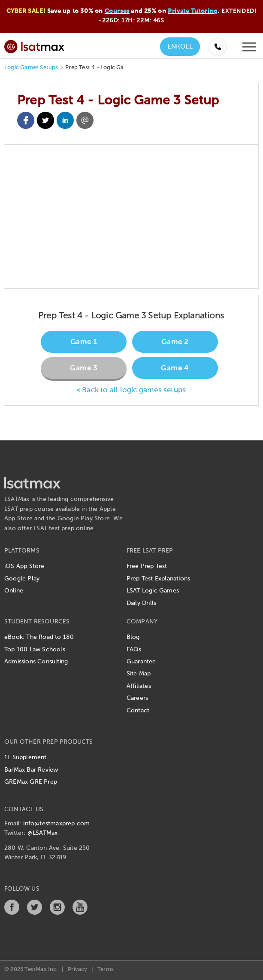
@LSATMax (43, 833)
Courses (117, 11)
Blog (133, 637)
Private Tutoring (193, 11)
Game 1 (84, 342)
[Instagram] (57, 913)
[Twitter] (35, 913)
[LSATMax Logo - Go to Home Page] (34, 45)
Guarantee (141, 662)
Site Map (139, 674)
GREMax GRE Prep (31, 782)
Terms (106, 969)
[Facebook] (12, 913)
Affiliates (139, 686)
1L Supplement (26, 757)
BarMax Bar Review (31, 770)
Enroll (180, 47)
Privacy (77, 969)
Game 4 (175, 368)
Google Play (22, 579)
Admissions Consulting (36, 662)
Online (14, 591)
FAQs (134, 650)
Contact (138, 711)
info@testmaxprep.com (56, 824)
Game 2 (175, 342)
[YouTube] (80, 913)
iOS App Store (24, 566)
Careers (137, 698)
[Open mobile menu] (249, 49)
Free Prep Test (147, 566)
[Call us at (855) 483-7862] (218, 47)
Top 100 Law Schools (35, 650)
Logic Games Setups (31, 68)
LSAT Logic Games (153, 591)
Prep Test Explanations (158, 579)
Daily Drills (141, 603)
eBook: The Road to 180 (39, 637)
